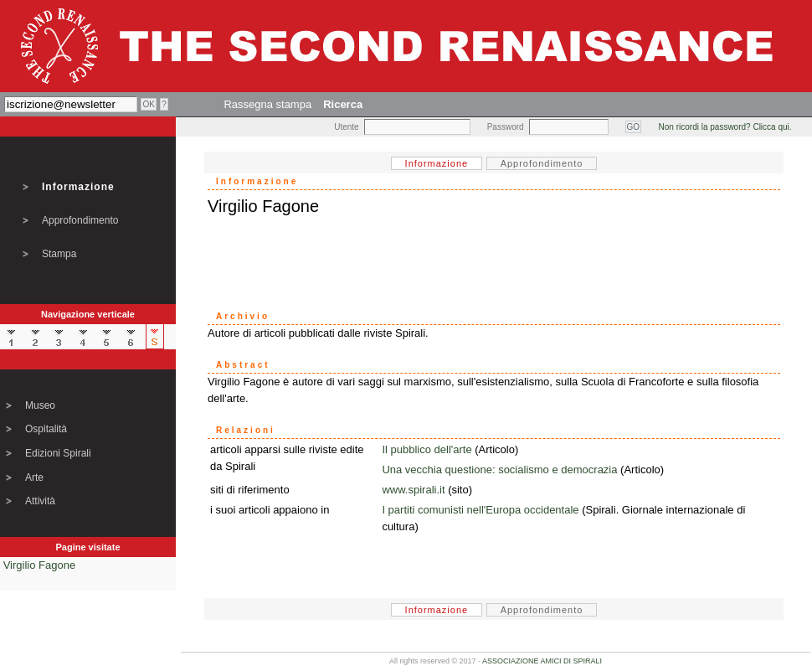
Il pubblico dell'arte (427, 449)
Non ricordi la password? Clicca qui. (725, 127)
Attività (40, 501)
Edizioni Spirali (58, 453)
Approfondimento (80, 220)
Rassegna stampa (267, 104)
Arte (34, 477)
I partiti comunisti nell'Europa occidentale (480, 510)
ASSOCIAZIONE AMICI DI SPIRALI (542, 661)
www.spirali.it (413, 490)
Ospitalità (46, 429)
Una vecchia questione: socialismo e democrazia (499, 470)
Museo (40, 405)
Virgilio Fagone (39, 565)
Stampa (59, 254)
